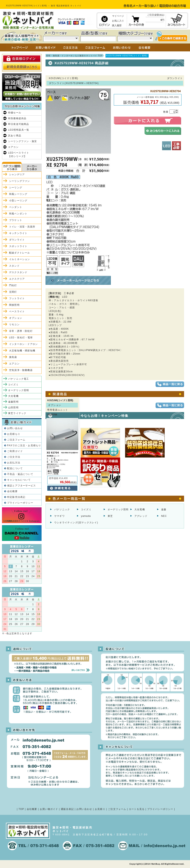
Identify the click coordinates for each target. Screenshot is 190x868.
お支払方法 (14, 463)
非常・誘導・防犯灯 (21, 331)
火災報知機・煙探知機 (22, 351)
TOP (21, 809)
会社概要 (12, 491)
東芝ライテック (17, 413)
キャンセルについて (19, 480)
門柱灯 (13, 285)
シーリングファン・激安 (22, 141)
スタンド (14, 266)
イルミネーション (20, 259)
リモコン (14, 325)
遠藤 (164, 509)
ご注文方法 (14, 457)
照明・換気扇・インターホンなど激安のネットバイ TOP (74, 56)
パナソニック (62, 509)
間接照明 (14, 305)
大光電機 (140, 509)
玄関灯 (13, 292)
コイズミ (86, 509)
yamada (86, 516)
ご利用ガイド (15, 451)
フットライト (17, 298)
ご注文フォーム (16, 440)
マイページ (118, 16)
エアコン (13, 147)
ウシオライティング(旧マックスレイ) (76, 523)
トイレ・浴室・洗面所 (22, 227)
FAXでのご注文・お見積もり (24, 445)
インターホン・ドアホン (23, 344)
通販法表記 (67, 809)
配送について (15, 468)
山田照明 (13, 408)
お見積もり (14, 434)
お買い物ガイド (49, 809)
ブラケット (16, 220)
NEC (164, 516)
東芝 (110, 516)
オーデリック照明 (118, 509)
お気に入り (118, 21)
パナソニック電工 (19, 379)
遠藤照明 (13, 402)
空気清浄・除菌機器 (21, 370)
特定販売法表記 (16, 497)
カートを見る (137, 809)
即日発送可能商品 (19, 124)
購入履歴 (117, 25)
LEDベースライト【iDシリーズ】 (19, 155)
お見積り (100, 809)
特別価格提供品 (17, 118)
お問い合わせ (15, 428)
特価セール (15, 113)
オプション (16, 318)
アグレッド (141, 516)
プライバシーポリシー (20, 503)
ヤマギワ (59, 516)
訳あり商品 (15, 136)
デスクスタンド (18, 272)
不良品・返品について (20, 474)
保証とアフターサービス (21, 486)
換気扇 (13, 357)
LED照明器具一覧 (19, 130)
